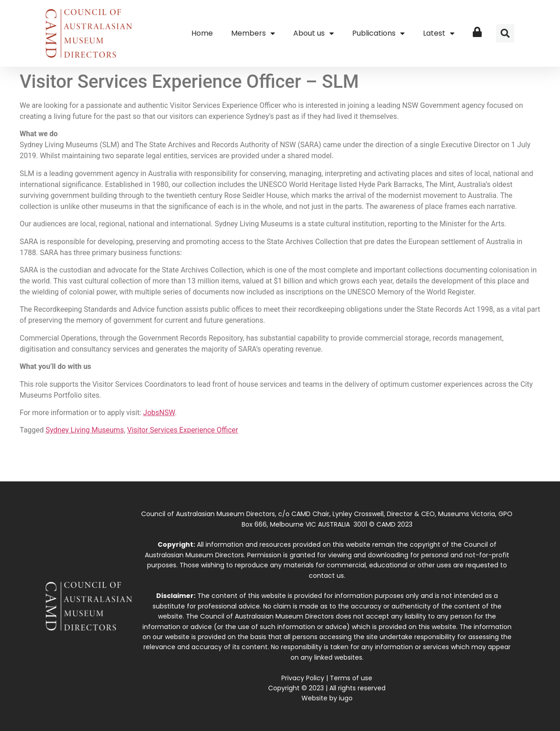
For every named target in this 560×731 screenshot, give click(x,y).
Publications (378, 33)
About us (314, 33)
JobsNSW (159, 413)
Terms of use (351, 678)
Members (253, 33)
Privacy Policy (303, 678)
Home (202, 33)
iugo (346, 698)
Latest (439, 33)
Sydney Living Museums (85, 430)
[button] (505, 33)
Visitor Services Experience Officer (182, 430)
